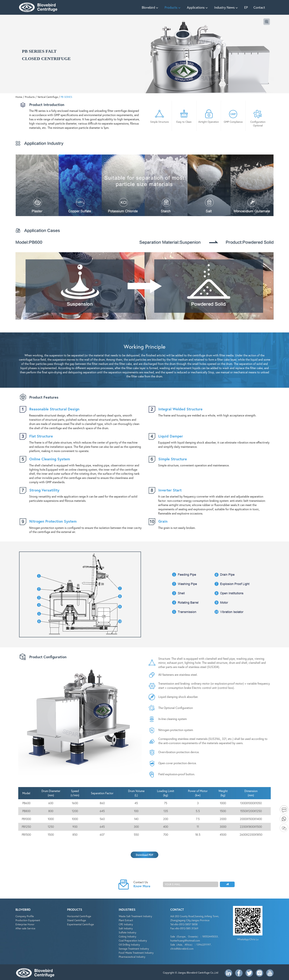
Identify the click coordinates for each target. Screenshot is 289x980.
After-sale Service (25, 928)
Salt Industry (126, 928)
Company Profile (25, 916)
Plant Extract (126, 920)
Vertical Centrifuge (48, 97)
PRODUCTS (75, 910)
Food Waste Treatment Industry (136, 953)
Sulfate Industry (127, 932)
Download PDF (144, 855)
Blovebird (150, 7)
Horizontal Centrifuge (79, 916)
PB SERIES (66, 97)
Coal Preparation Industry (133, 940)
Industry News (226, 7)
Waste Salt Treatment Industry (135, 916)
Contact (259, 7)
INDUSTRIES (127, 910)
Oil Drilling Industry (129, 945)
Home (19, 97)
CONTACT (177, 910)
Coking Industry (127, 936)
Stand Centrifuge (76, 920)
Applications (198, 7)
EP (246, 7)
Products (173, 7)
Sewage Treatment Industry (134, 949)
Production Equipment (28, 920)
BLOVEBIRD (23, 910)
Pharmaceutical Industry (132, 957)
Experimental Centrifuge (80, 924)
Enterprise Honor (25, 924)
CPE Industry (126, 924)
